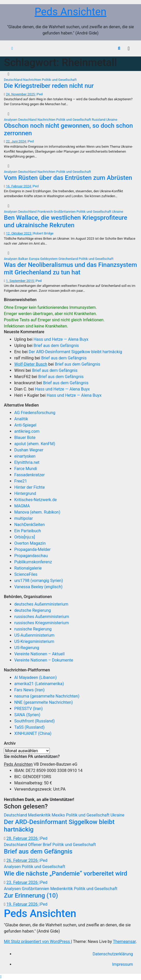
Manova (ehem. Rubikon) (37, 512)
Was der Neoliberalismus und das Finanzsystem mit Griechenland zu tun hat (70, 269)
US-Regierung (27, 648)
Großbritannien (65, 212)
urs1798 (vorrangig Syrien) (39, 581)
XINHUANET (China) (33, 733)
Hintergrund (25, 493)
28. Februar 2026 (23, 838)
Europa (35, 259)
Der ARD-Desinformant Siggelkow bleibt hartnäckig (75, 352)
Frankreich (46, 212)
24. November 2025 (21, 94)
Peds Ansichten (70, 12)
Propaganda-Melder (32, 549)
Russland (99, 120)
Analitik (21, 419)
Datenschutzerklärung (113, 954)
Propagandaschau (31, 556)
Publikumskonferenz (33, 562)
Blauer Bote (25, 438)
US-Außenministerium (34, 635)
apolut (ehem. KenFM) (35, 444)
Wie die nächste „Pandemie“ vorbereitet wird (65, 874)
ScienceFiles (26, 574)
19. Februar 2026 (23, 904)
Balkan (24, 259)
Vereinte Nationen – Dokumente (44, 660)
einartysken (25, 456)
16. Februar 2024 (19, 186)
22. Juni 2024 (16, 141)
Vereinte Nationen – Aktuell (39, 654)
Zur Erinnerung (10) (31, 896)
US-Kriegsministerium (34, 641)
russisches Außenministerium (42, 617)
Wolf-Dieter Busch (31, 364)
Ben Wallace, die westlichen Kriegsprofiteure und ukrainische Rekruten (66, 221)
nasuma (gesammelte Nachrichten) (47, 696)
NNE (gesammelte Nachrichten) (44, 702)
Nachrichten (32, 80)
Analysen (11, 120)
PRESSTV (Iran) (29, 709)
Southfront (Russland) (34, 721)
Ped (39, 94)
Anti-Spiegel (25, 425)
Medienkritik (40, 815)
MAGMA (22, 506)
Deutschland (13, 80)
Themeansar (124, 942)
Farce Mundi (26, 469)
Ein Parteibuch (28, 531)
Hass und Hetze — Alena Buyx (61, 339)
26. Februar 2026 (23, 860)
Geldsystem (49, 259)
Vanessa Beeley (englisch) (38, 587)
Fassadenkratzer (30, 475)
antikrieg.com (27, 431)
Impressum (123, 964)
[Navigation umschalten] (129, 48)
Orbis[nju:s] (25, 537)
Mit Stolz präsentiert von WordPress (37, 942)
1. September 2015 (20, 281)
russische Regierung (33, 629)
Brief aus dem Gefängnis (56, 346)
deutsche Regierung (33, 610)
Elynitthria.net (27, 462)
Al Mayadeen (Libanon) (36, 677)
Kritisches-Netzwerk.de (36, 500)
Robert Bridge (43, 233)
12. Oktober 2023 (19, 233)
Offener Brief (40, 845)
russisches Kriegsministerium (42, 623)
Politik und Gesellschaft (59, 80)
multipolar (24, 518)
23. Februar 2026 (23, 882)
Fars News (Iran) (29, 690)
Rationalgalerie (28, 568)
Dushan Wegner (29, 450)
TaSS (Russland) (29, 727)
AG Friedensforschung (35, 413)
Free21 (21, 481)
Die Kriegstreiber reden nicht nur (49, 86)
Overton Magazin (30, 543)
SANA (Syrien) (27, 715)
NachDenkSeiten (30, 525)
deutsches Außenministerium (41, 604)
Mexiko (59, 815)
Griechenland (68, 259)
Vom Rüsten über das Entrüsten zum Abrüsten (68, 178)
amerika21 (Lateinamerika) (39, 684)
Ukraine (112, 120)
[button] (119, 48)
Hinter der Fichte (30, 487)
